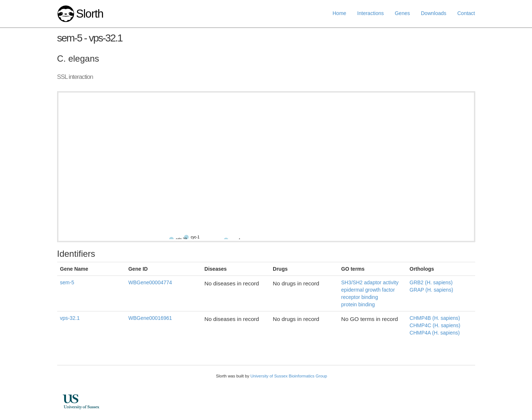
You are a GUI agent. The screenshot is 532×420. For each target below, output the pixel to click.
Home (339, 13)
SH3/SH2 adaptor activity (370, 282)
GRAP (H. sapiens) (431, 290)
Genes (402, 13)
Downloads (434, 13)
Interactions (370, 13)
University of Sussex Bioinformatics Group (289, 376)
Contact (466, 13)
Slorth (89, 14)
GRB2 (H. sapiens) (431, 282)
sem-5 (67, 282)
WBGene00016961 (150, 318)
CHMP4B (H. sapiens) (435, 318)
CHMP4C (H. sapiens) (435, 325)
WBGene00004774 (150, 282)
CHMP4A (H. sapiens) (435, 333)
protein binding (358, 304)
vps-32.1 (70, 318)
